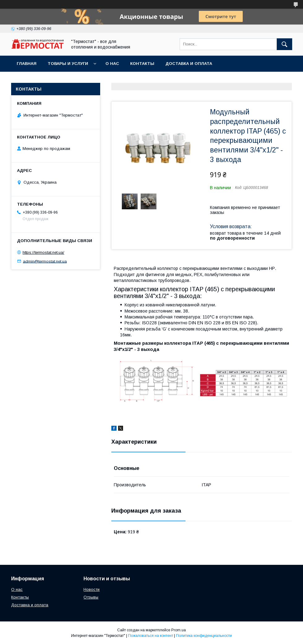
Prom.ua (179, 630)
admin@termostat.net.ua (45, 261)
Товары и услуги (68, 64)
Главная (27, 64)
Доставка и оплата (189, 64)
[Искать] (284, 44)
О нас (112, 64)
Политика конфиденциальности (204, 636)
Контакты (142, 64)
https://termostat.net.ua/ (43, 252)
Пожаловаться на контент (151, 636)
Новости (92, 589)
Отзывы (91, 597)
